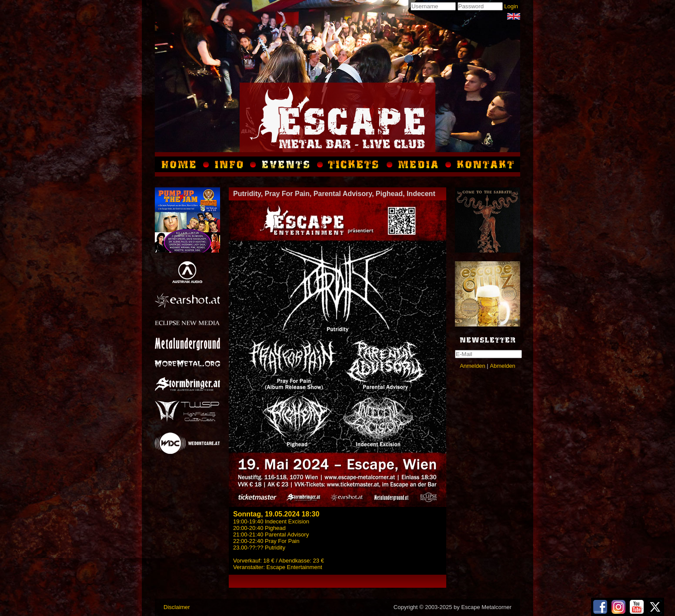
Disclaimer (177, 607)
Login (511, 6)
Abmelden (503, 366)
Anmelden (473, 366)
